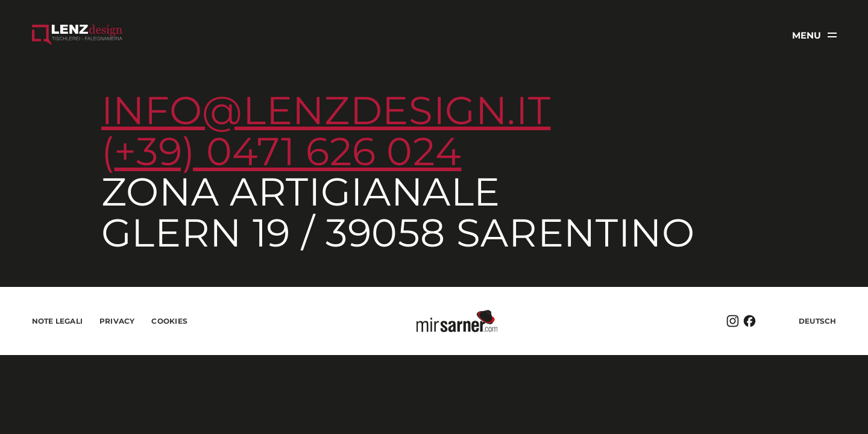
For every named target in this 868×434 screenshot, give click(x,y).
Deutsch (818, 321)
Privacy (117, 321)
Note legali (58, 321)
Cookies (169, 321)
